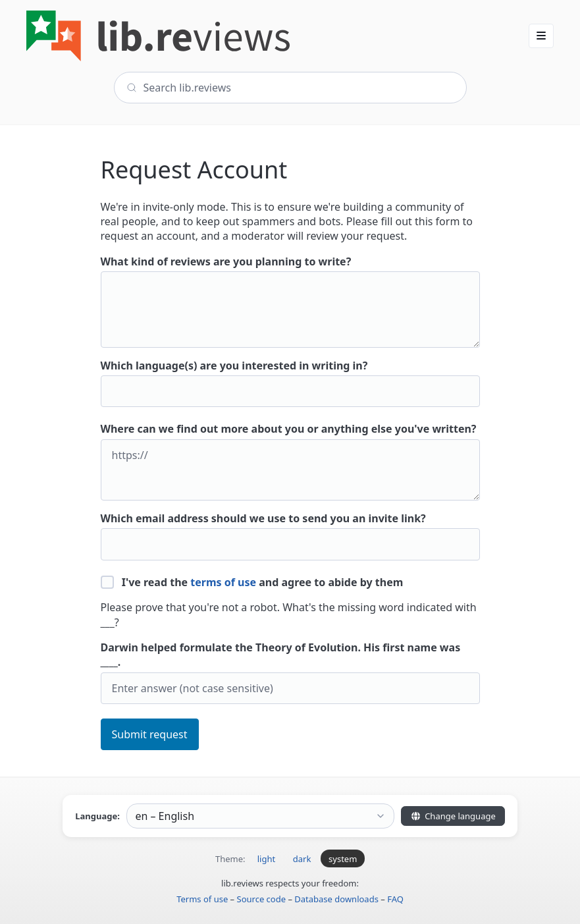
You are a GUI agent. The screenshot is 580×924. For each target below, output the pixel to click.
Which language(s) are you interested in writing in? (290, 383)
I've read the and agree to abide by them (252, 582)
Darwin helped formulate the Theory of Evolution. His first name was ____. (290, 672)
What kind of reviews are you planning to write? (290, 301)
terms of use (223, 582)
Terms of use (202, 899)
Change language (453, 816)
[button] (541, 36)
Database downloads (336, 899)
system (343, 859)
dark (302, 859)
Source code (262, 899)
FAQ (395, 899)
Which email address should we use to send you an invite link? (290, 536)
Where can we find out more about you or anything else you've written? (290, 461)
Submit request (150, 734)
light (266, 859)
